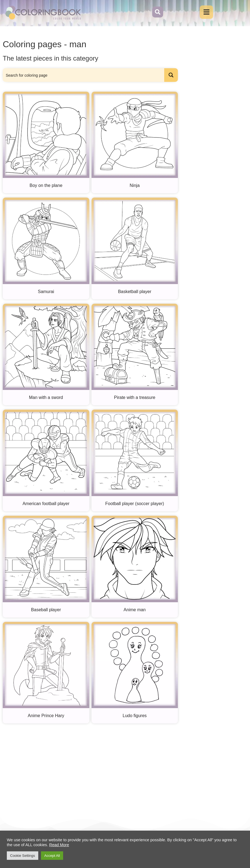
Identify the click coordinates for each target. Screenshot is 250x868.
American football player (46, 504)
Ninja (135, 186)
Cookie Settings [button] (23, 856)
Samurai (46, 292)
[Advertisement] (114, 767)
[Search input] (84, 75)
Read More (59, 845)
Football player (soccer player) (135, 504)
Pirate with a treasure (135, 398)
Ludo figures (135, 716)
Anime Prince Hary (46, 716)
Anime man (135, 610)
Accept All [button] (52, 856)
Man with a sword (46, 398)
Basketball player (135, 292)
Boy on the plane (46, 186)
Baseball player (46, 610)
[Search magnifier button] (171, 75)
